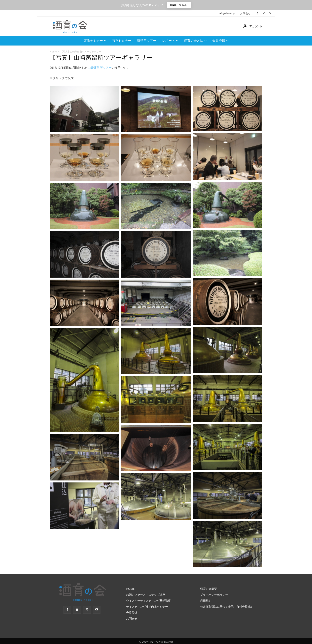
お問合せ (246, 13)
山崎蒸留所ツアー (100, 68)
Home (53, 52)
